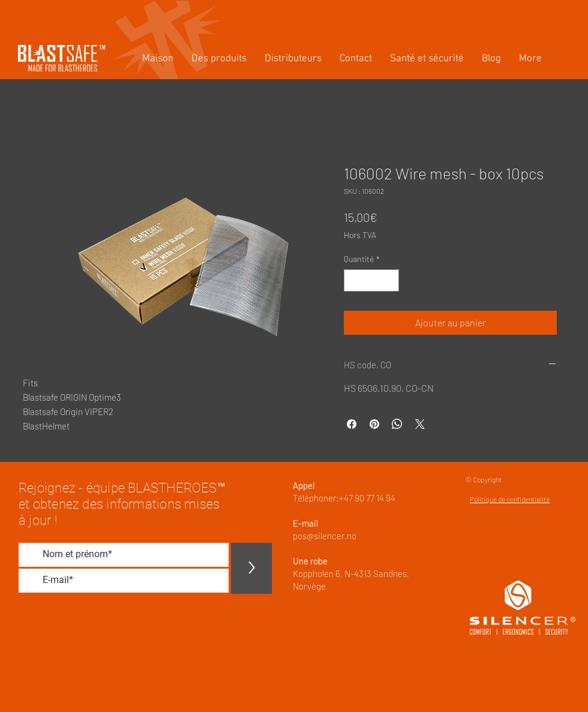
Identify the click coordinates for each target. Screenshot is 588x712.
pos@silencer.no (325, 536)
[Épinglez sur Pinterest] (374, 424)
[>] (251, 568)
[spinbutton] (371, 280)
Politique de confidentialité (510, 499)
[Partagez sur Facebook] (352, 424)
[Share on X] (420, 424)
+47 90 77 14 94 (367, 498)
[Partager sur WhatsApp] (397, 424)
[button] (219, 59)
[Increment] (390, 280)
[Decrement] (353, 280)
